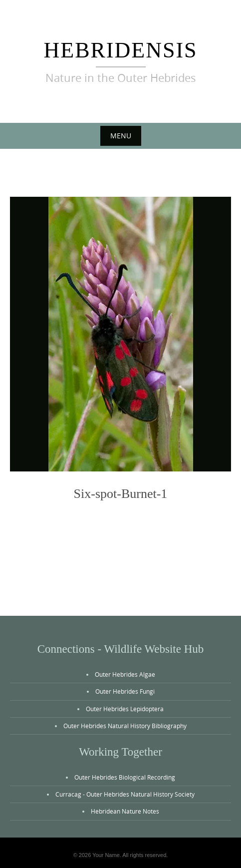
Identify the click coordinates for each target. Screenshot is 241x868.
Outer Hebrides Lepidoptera (125, 709)
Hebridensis (120, 50)
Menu (121, 136)
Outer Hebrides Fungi (125, 691)
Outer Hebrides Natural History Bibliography (125, 726)
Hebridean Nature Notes (125, 811)
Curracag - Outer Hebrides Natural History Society (125, 794)
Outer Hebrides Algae (125, 674)
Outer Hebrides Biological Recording (125, 777)
